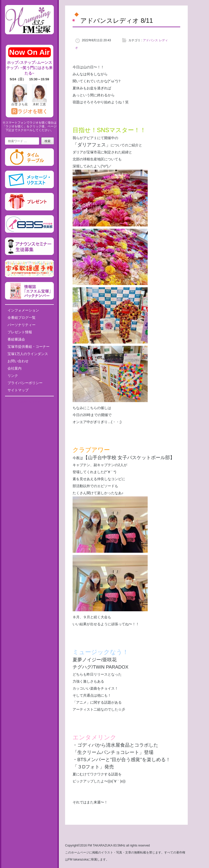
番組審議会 (16, 339)
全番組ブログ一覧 (22, 318)
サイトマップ (18, 390)
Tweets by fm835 (29, 402)
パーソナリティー (22, 325)
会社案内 (15, 368)
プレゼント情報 (20, 332)
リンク (13, 376)
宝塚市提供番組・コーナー (29, 347)
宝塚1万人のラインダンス (28, 354)
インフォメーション (23, 310)
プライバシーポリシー (25, 383)
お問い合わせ (18, 361)
